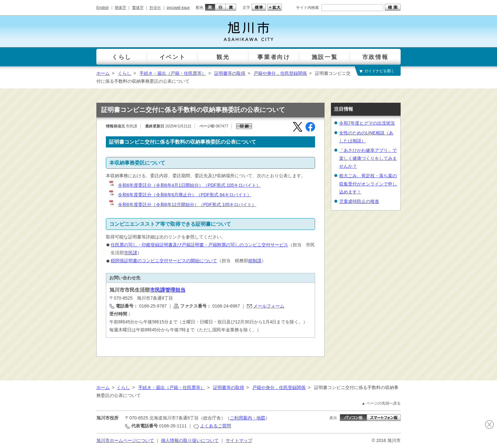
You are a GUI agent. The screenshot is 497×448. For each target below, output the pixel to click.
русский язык (178, 8)
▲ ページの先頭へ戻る (381, 403)
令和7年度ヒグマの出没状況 (367, 123)
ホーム (103, 73)
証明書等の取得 (230, 73)
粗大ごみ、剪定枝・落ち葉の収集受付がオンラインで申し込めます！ (368, 184)
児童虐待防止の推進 (359, 201)
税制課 (255, 261)
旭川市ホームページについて (125, 440)
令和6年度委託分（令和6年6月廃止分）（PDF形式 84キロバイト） (180, 195)
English (103, 8)
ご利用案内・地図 (248, 418)
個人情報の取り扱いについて (190, 440)
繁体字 (138, 8)
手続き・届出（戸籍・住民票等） (173, 73)
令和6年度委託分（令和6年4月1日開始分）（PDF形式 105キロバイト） (184, 185)
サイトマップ (239, 440)
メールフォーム (269, 306)
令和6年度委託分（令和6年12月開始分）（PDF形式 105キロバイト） (182, 205)
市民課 (131, 253)
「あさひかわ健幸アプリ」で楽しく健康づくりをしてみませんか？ (368, 158)
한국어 (155, 8)
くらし (125, 73)
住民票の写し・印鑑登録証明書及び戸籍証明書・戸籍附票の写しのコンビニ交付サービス (199, 245)
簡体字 (120, 8)
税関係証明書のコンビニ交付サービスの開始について (164, 261)
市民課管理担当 (168, 290)
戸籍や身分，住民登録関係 (280, 73)
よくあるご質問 (216, 426)
